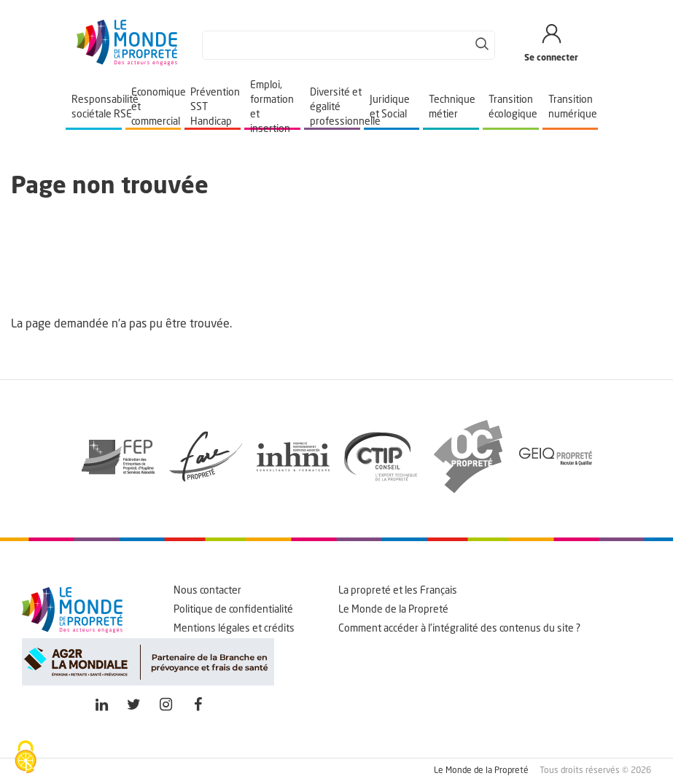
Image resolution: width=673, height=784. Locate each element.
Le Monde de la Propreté (393, 610)
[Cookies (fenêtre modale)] (26, 758)
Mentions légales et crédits (234, 629)
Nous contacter (207, 591)
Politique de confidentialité (233, 610)
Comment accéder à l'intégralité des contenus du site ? (459, 629)
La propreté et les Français (398, 591)
